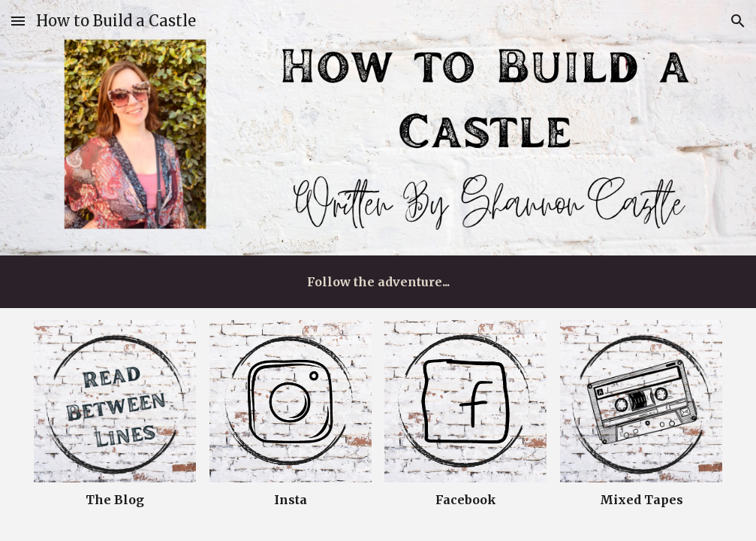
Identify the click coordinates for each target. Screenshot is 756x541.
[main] (378, 282)
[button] (18, 21)
